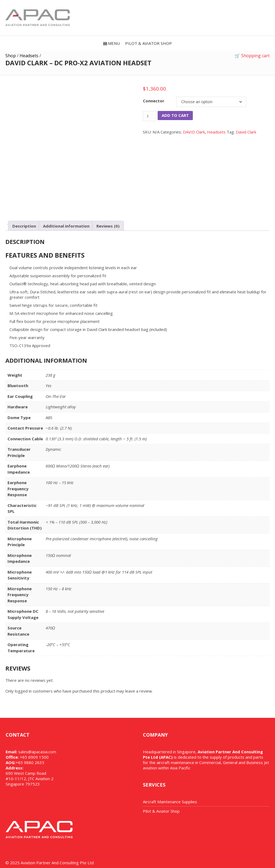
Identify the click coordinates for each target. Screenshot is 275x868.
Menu (114, 43)
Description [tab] (24, 226)
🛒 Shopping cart (252, 56)
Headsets (29, 56)
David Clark (246, 132)
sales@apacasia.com (37, 752)
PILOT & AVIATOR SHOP (149, 43)
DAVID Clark (194, 132)
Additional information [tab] (66, 226)
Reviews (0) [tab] (108, 226)
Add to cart (175, 115)
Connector (154, 101)
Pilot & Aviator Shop (161, 811)
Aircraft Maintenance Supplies (170, 802)
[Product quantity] (150, 116)
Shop (11, 56)
